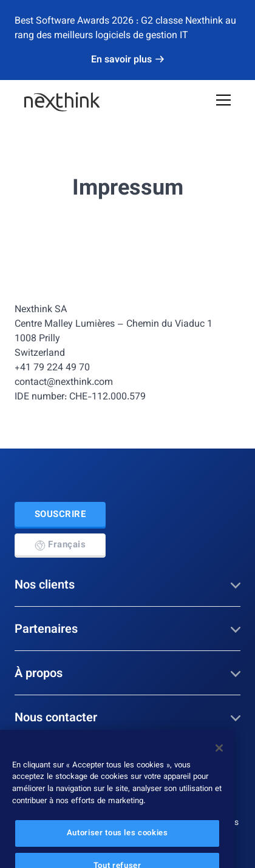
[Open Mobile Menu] (223, 102)
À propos (127, 674)
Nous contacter (127, 718)
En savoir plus (127, 61)
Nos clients (127, 586)
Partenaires (127, 630)
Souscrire (60, 515)
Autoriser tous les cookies (117, 843)
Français (60, 545)
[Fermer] (219, 757)
